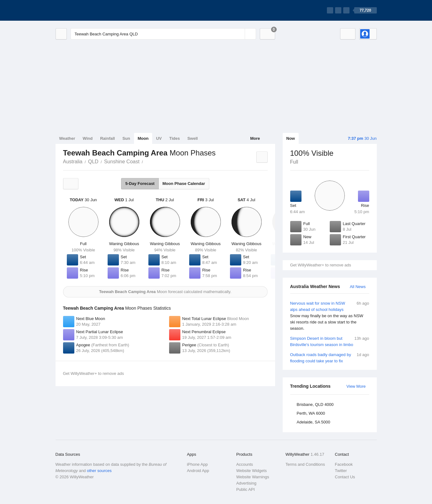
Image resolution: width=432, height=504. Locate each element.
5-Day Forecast (140, 184)
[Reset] (239, 34)
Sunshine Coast (122, 162)
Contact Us (345, 477)
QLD (93, 162)
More (255, 138)
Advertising (246, 483)
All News (358, 287)
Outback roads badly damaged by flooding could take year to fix (330, 357)
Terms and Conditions (305, 464)
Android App (198, 471)
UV (159, 138)
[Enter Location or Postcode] (163, 34)
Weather (67, 138)
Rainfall (107, 138)
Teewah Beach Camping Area (147, 161)
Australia (73, 162)
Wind (88, 138)
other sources (99, 471)
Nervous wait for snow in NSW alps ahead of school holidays (330, 316)
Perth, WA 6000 (311, 413)
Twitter (341, 471)
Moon (143, 138)
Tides (174, 138)
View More (356, 386)
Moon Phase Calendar (184, 184)
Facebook (344, 464)
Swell (192, 138)
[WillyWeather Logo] (85, 10)
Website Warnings (253, 477)
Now (291, 138)
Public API (245, 489)
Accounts (245, 464)
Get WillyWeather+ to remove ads (321, 265)
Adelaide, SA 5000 (314, 422)
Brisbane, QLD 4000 (315, 404)
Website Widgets (251, 471)
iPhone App (197, 464)
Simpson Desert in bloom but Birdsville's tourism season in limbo (330, 341)
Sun (126, 138)
